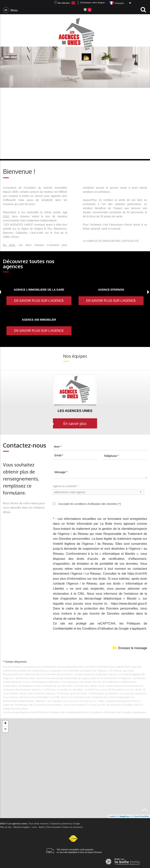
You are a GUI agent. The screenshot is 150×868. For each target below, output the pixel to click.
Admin (42, 827)
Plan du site (6, 827)
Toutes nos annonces (72, 827)
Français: (120, 3)
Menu (13, 10)
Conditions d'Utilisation (98, 629)
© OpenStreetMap (140, 816)
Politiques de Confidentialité (66, 712)
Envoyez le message (130, 648)
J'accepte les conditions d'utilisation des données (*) (89, 504)
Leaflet (112, 816)
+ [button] (5, 724)
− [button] (5, 729)
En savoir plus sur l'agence (39, 301)
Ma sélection (65, 3)
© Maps (124, 816)
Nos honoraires (54, 827)
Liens (34, 827)
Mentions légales (21, 827)
